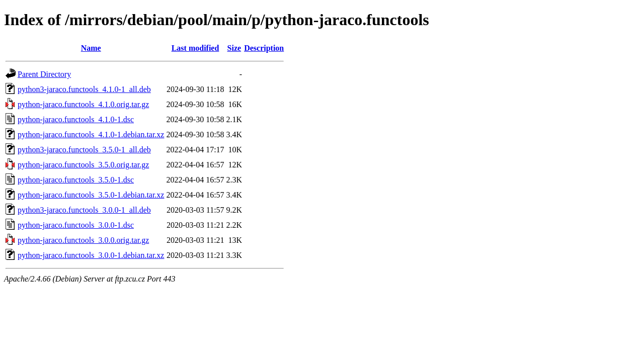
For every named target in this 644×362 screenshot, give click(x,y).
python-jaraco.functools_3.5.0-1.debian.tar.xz (91, 195)
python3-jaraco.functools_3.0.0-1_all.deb (84, 210)
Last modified (195, 48)
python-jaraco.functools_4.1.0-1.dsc (76, 119)
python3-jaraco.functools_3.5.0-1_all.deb (84, 150)
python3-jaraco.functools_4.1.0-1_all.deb (84, 89)
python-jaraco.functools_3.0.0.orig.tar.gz (83, 240)
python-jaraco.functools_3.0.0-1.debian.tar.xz (91, 255)
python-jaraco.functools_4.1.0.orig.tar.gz (83, 104)
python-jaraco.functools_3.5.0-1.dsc (76, 180)
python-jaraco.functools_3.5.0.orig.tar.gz (83, 165)
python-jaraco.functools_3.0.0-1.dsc (76, 225)
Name (91, 48)
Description (264, 48)
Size (234, 48)
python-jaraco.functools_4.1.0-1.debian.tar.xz (91, 134)
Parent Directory (44, 74)
